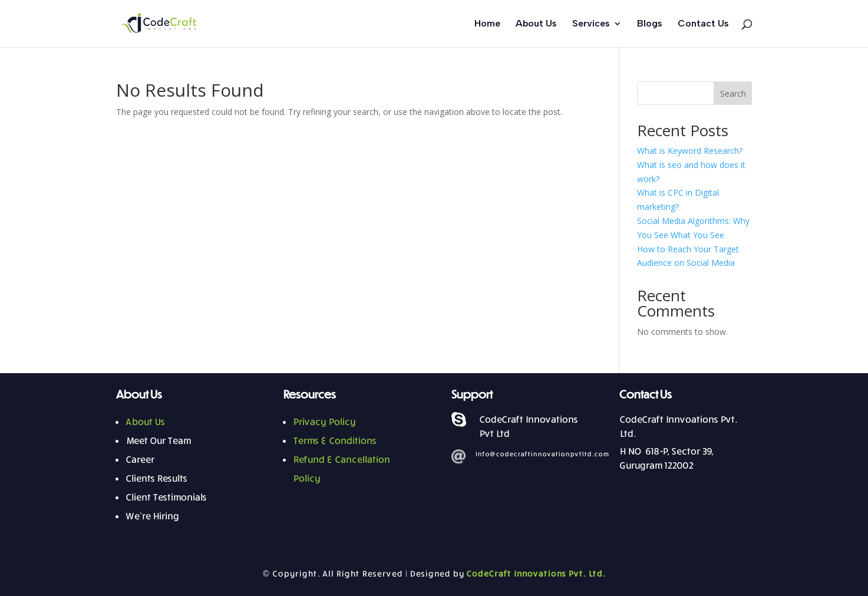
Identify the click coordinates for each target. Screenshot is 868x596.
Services (591, 24)
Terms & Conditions (334, 440)
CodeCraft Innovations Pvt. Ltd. (536, 573)
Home (487, 24)
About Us (536, 24)
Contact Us (703, 24)
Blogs (650, 24)
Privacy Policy (324, 422)
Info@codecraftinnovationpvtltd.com (542, 454)
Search (733, 93)
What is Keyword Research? (690, 151)
